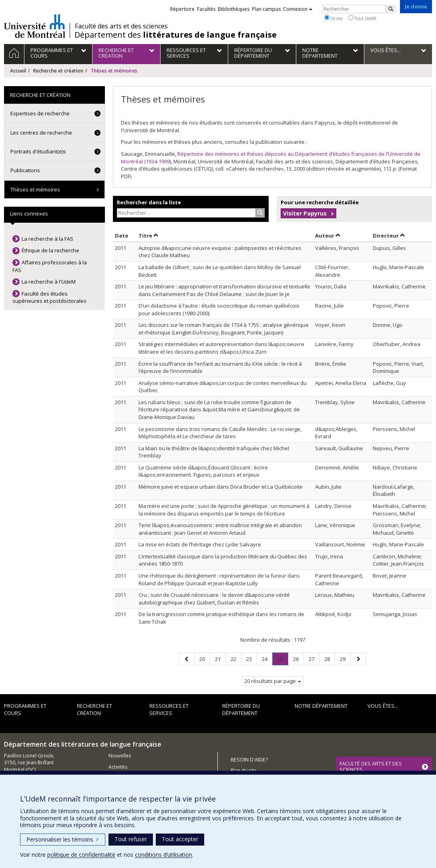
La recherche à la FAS (47, 239)
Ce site (334, 18)
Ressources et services (169, 710)
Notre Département (321, 706)
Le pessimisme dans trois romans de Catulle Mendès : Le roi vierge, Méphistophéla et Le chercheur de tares (220, 433)
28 (330, 659)
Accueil (18, 71)
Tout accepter (180, 839)
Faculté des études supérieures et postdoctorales (49, 297)
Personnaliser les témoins (63, 839)
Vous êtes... (383, 706)
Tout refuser (131, 839)
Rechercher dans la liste (149, 202)
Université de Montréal (35, 26)
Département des (176, 35)
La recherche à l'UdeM (49, 282)
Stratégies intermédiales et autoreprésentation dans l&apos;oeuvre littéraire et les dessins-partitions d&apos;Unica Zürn (221, 348)
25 (283, 660)
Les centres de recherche (41, 133)
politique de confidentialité (81, 855)
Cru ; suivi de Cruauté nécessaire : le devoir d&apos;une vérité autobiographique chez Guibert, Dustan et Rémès (214, 599)
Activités (118, 767)
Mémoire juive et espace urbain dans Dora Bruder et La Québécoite (221, 487)
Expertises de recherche (40, 113)
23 (251, 659)
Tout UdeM (362, 18)
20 (205, 659)
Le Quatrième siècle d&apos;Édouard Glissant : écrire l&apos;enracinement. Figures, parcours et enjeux (203, 471)
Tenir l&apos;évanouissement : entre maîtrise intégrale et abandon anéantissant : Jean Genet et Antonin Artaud (220, 529)
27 (314, 659)
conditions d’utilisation (164, 855)
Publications (25, 170)
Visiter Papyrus (305, 213)
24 (267, 659)
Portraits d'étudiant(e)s (38, 151)
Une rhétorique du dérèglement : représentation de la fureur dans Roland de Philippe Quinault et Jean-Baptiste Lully (219, 579)
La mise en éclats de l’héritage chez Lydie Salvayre (200, 544)
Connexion (298, 9)
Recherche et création (58, 71)
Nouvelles (120, 756)
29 (345, 659)
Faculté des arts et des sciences (121, 26)
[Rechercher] (391, 9)
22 (236, 659)
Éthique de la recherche (50, 250)
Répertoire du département (241, 710)
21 (220, 659)
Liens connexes (29, 213)
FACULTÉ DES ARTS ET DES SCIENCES (371, 766)
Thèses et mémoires (35, 189)
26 (298, 659)
